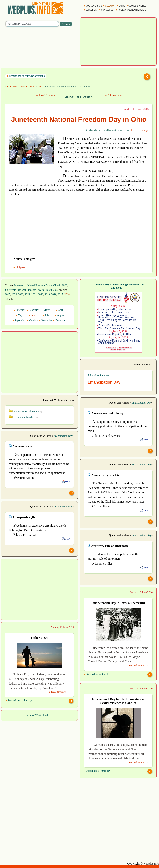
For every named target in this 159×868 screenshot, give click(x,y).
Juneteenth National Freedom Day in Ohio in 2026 (40, 285)
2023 (21, 294)
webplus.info (151, 864)
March (46, 310)
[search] (32, 24)
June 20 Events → (112, 95)
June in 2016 (27, 87)
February (32, 310)
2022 (27, 294)
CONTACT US (107, 10)
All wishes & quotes (98, 375)
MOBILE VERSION (93, 6)
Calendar (12, 87)
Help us (20, 267)
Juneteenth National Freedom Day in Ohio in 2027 (32, 290)
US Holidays (140, 130)
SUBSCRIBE (90, 10)
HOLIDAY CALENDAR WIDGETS (131, 10)
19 (39, 87)
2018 (54, 294)
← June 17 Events (45, 95)
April (60, 310)
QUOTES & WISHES (136, 6)
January (19, 310)
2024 (14, 294)
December (60, 320)
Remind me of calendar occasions (26, 76)
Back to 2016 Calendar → (39, 715)
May (19, 315)
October (33, 320)
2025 (8, 294)
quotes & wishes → (138, 665)
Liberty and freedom (24, 417)
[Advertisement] (118, 41)
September (19, 320)
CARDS (121, 6)
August (60, 315)
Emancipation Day (141, 403)
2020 (41, 294)
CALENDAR (110, 6)
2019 (47, 294)
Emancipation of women (25, 412)
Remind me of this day (97, 674)
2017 (60, 294)
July (46, 315)
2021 (34, 294)
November (46, 320)
